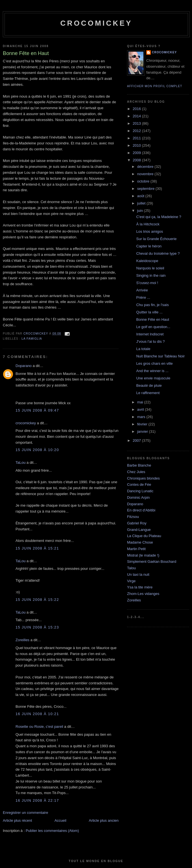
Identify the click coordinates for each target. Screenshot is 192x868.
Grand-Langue (139, 530)
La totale (143, 349)
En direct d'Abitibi (141, 510)
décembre (146, 167)
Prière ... (143, 297)
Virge (131, 581)
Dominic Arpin (138, 497)
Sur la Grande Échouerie (156, 239)
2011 (137, 138)
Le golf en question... (153, 327)
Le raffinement (148, 393)
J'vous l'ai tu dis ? (150, 341)
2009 (137, 153)
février (143, 424)
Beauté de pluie (149, 385)
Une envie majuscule (153, 378)
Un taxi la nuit (138, 574)
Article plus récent (17, 820)
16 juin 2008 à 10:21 (37, 714)
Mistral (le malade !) (143, 555)
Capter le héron (149, 246)
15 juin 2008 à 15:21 (37, 548)
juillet (142, 203)
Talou (131, 568)
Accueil (60, 820)
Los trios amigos (150, 231)
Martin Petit (136, 549)
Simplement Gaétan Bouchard (152, 562)
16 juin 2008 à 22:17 (37, 800)
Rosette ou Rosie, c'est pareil (39, 727)
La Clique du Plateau (144, 536)
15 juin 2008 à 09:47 (37, 410)
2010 (137, 145)
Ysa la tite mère (140, 587)
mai (141, 402)
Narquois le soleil (150, 268)
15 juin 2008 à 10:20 (37, 450)
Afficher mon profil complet (155, 86)
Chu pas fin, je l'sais (152, 305)
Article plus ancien (104, 820)
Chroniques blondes (143, 478)
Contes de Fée (139, 484)
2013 (137, 123)
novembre (146, 174)
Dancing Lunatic (140, 491)
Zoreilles (22, 640)
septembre (146, 189)
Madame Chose (140, 542)
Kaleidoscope (147, 261)
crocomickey (96, 23)
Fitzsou (133, 517)
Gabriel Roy (137, 523)
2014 (137, 116)
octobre (144, 181)
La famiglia (32, 339)
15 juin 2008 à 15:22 (37, 600)
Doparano (24, 366)
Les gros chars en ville (154, 363)
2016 (137, 109)
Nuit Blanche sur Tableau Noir (160, 356)
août (141, 196)
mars (142, 417)
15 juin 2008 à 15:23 (37, 627)
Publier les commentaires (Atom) (52, 831)
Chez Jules (136, 472)
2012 (137, 131)
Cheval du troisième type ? (158, 253)
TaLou (20, 462)
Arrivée (142, 290)
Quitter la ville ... (149, 312)
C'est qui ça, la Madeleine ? (159, 217)
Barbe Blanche (139, 465)
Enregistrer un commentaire (25, 813)
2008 (137, 160)
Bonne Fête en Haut (152, 319)
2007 (137, 440)
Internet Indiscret (150, 334)
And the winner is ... (152, 371)
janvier (143, 431)
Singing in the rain (151, 275)
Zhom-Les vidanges (143, 594)
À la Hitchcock (148, 224)
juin (141, 211)
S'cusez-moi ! (147, 283)
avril (141, 409)
